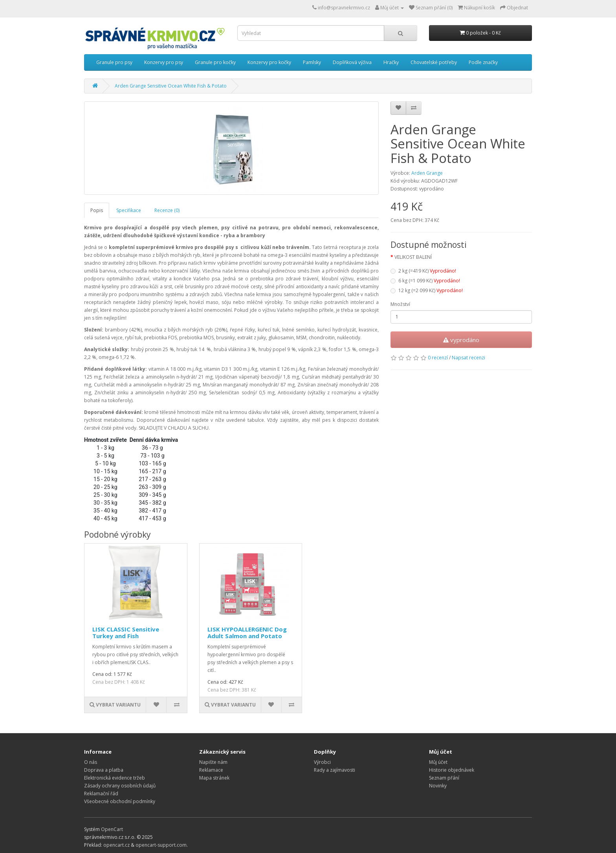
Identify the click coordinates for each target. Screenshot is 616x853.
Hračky (391, 62)
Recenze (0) (167, 210)
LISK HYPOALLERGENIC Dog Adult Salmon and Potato (247, 632)
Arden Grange (427, 173)
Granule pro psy (114, 62)
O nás (91, 762)
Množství (400, 304)
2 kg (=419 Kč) (423, 271)
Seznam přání (444, 778)
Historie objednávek (452, 770)
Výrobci (322, 762)
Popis (97, 210)
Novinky (438, 786)
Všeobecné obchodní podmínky (120, 801)
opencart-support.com (161, 845)
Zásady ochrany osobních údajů (120, 786)
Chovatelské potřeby (434, 62)
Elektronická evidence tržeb (115, 778)
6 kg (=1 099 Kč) (425, 281)
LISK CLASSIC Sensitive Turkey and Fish (126, 632)
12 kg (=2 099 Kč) (427, 290)
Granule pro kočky (215, 62)
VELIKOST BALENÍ (413, 257)
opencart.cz (116, 845)
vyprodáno (461, 340)
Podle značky (483, 62)
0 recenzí (438, 358)
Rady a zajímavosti (335, 770)
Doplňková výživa (352, 62)
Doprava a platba (104, 770)
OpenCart (112, 829)
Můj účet (438, 762)
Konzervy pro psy (164, 62)
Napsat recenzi (468, 358)
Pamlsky (312, 62)
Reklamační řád (101, 794)
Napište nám (213, 762)
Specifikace (129, 210)
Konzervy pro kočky (269, 62)
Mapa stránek (214, 778)
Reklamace (211, 770)
